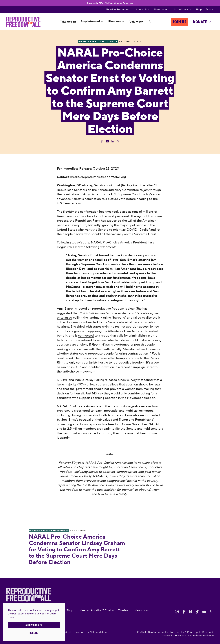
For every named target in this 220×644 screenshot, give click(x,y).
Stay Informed (90, 21)
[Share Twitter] (118, 141)
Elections (115, 21)
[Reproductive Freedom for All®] (23, 22)
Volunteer (136, 22)
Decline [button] (34, 633)
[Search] (149, 22)
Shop (199, 10)
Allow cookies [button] (34, 625)
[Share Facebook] (102, 141)
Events (210, 10)
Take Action (68, 22)
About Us (141, 10)
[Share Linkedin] (113, 141)
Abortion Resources (117, 10)
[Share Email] (107, 141)
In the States (181, 10)
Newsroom (160, 10)
